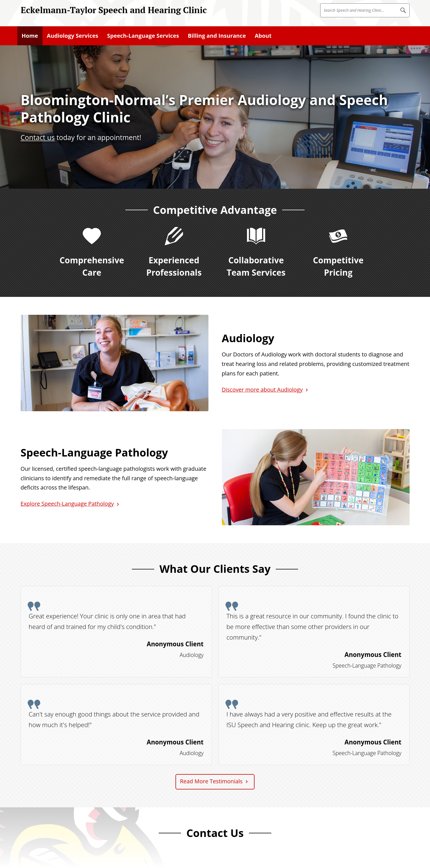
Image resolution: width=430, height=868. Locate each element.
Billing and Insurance (217, 36)
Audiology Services (73, 36)
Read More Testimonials (211, 781)
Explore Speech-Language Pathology (67, 504)
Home (30, 36)
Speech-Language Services (143, 36)
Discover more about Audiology (262, 390)
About (263, 36)
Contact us (38, 137)
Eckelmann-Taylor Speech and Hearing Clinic (114, 10)
